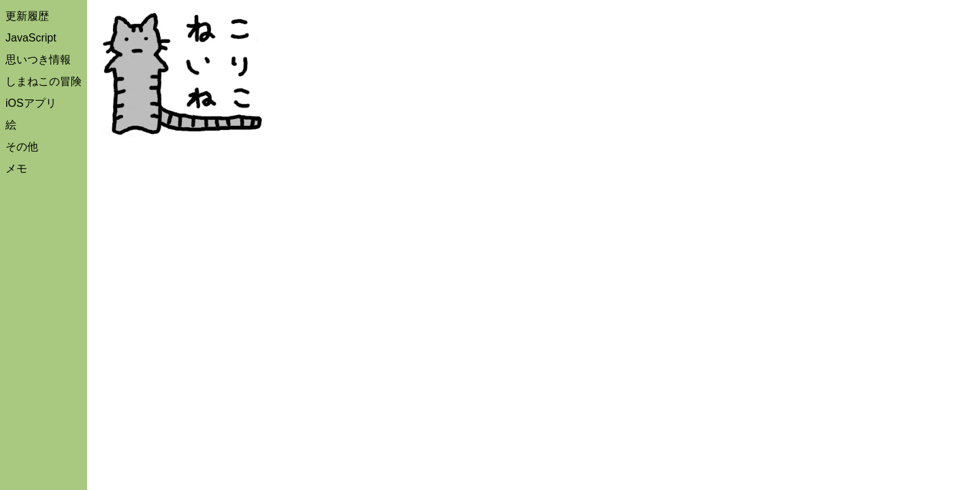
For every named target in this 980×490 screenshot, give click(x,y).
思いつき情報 (38, 60)
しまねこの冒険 (44, 81)
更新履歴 (27, 16)
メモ (16, 168)
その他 (22, 147)
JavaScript (31, 38)
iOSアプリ (31, 103)
